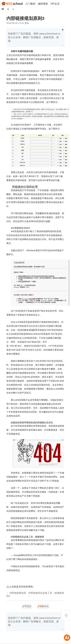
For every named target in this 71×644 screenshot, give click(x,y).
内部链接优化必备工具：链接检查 (46, 593)
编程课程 (43, 4)
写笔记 (27, 606)
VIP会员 (55, 4)
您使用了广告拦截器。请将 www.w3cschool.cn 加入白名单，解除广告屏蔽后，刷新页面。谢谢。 (34, 37)
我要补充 (43, 606)
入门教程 (30, 4)
